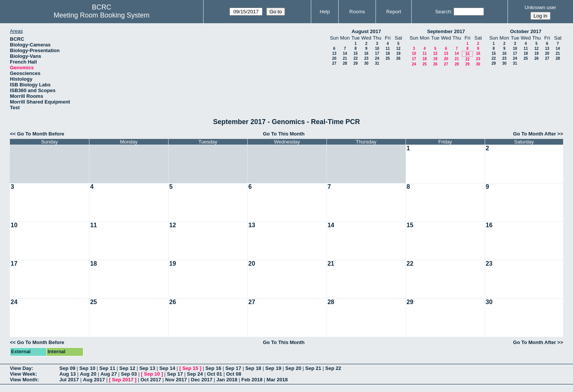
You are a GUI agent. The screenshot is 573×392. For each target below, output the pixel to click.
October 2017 (526, 31)
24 (377, 58)
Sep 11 (107, 368)
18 (388, 53)
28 (345, 63)
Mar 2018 (277, 380)
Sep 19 (273, 368)
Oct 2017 (151, 380)
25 (388, 58)
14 (345, 53)
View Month (24, 380)
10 (377, 49)
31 (377, 63)
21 (345, 58)
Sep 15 (190, 368)
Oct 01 (215, 374)
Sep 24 (195, 374)
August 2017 (366, 31)
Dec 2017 (202, 380)
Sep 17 (233, 368)
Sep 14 (167, 368)
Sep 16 (213, 368)
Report (394, 12)
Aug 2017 (94, 380)
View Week (23, 374)
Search (443, 12)
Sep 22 (333, 368)
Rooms (357, 12)
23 (366, 58)
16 (366, 53)
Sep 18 (253, 368)
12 (398, 49)
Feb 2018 (252, 380)
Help (325, 12)
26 (398, 58)
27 (334, 63)
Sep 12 (127, 368)
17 (377, 53)
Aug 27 (109, 374)
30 (366, 63)
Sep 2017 (123, 380)
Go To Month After (535, 134)
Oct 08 (234, 374)
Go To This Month (284, 134)
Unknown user (540, 7)
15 (356, 53)
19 (398, 53)
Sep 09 (67, 368)
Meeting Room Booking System (102, 15)
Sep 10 (88, 368)
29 (356, 63)
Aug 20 (88, 374)
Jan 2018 (227, 380)
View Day (21, 368)
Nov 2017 (176, 380)
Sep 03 (129, 374)
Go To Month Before (41, 134)
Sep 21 (313, 368)
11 (388, 49)
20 (334, 58)
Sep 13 (147, 368)
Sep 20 (293, 368)
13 (334, 53)
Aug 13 (68, 374)
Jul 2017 (69, 380)
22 (356, 58)
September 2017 (446, 31)
